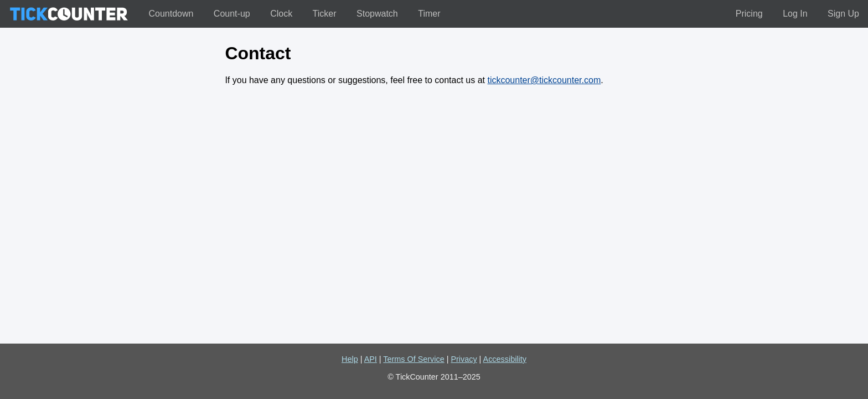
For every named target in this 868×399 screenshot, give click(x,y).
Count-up (232, 14)
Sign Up (843, 14)
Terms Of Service (414, 359)
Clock (281, 14)
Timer (429, 14)
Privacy (464, 359)
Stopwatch (377, 14)
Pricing (749, 14)
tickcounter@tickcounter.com (544, 80)
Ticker (325, 14)
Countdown (171, 14)
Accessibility (505, 359)
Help (350, 359)
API (371, 359)
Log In (795, 14)
